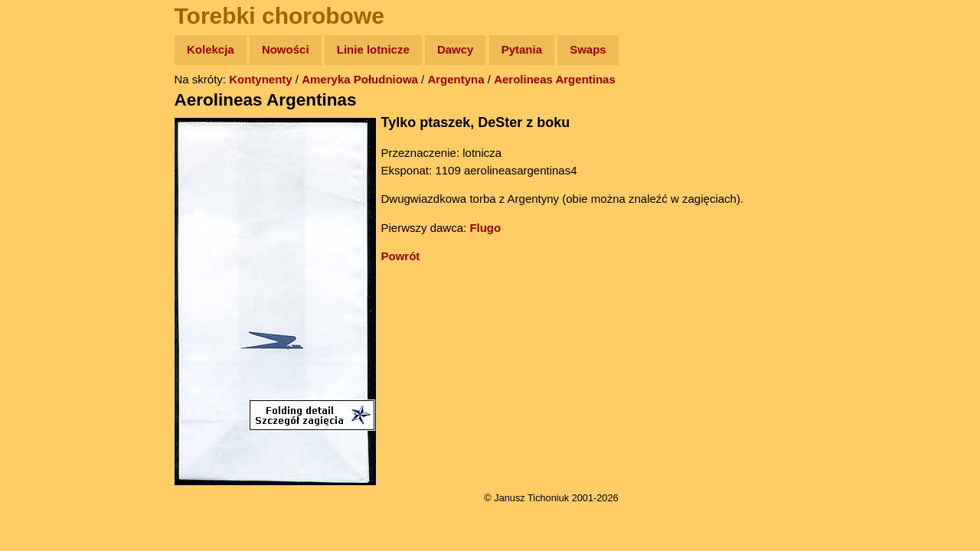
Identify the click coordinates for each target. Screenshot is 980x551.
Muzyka (46, 227)
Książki (46, 198)
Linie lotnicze (373, 49)
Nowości (286, 49)
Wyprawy (51, 109)
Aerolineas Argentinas (555, 79)
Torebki (46, 316)
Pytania (522, 49)
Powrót (401, 256)
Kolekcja (211, 49)
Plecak (44, 257)
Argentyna (456, 79)
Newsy (44, 168)
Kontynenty (261, 79)
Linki (39, 286)
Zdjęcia (46, 139)
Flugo (485, 228)
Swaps (588, 49)
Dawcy (456, 49)
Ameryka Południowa (360, 79)
